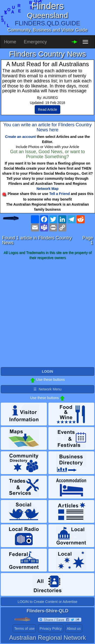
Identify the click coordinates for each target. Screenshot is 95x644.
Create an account (20, 137)
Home (10, 42)
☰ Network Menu (48, 389)
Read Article (48, 110)
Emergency (35, 42)
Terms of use (24, 629)
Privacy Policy (51, 629)
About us (74, 629)
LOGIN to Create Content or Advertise (48, 602)
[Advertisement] (48, 314)
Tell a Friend (59, 194)
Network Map (48, 189)
